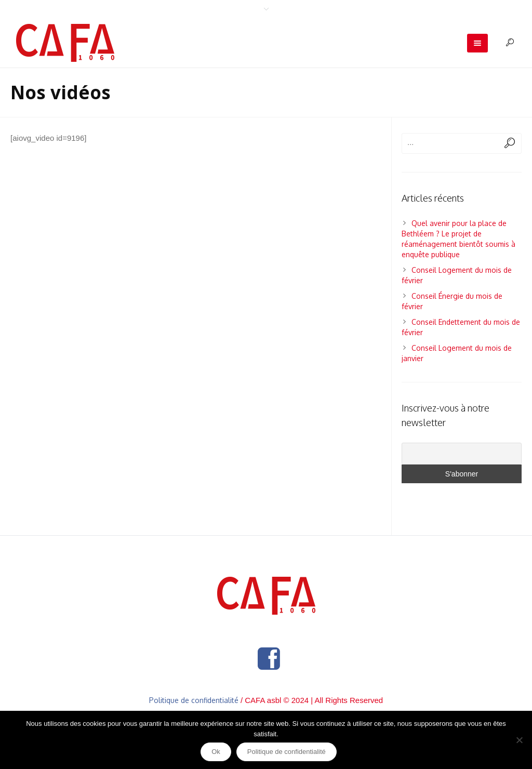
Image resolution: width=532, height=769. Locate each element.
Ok (216, 752)
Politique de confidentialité (194, 700)
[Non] (519, 740)
